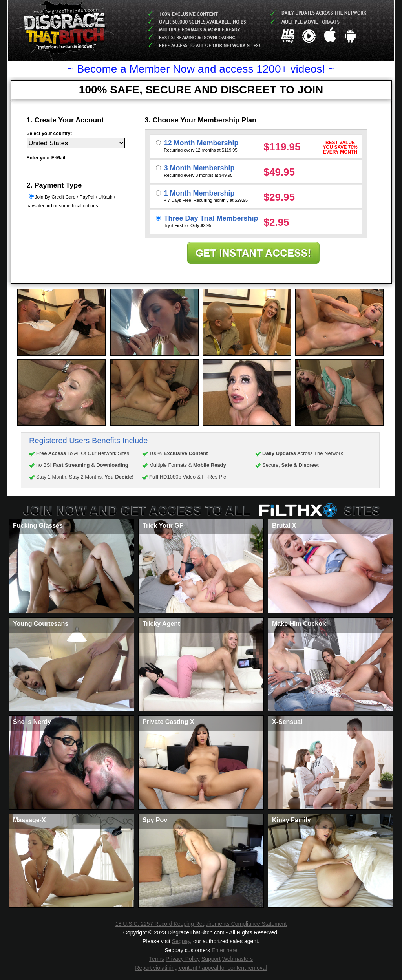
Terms (157, 959)
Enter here (224, 950)
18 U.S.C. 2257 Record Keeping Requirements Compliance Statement (201, 924)
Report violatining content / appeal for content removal (201, 968)
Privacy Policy (183, 959)
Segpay (181, 941)
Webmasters (238, 959)
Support (211, 959)
